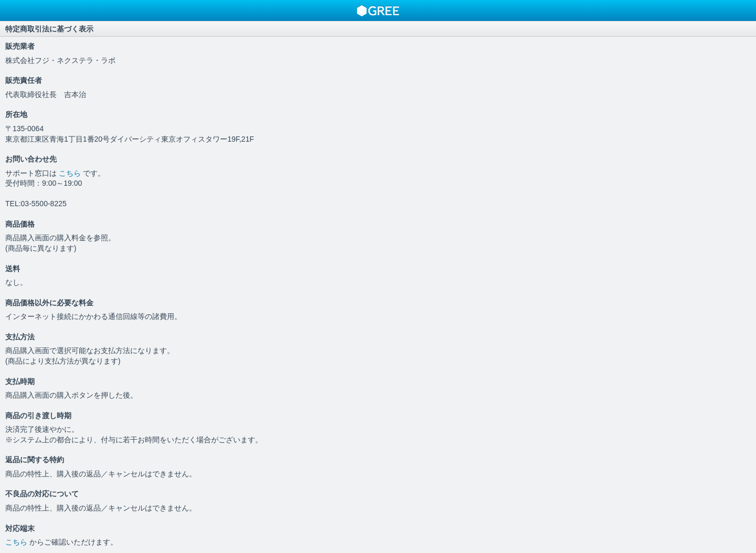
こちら (71, 173)
